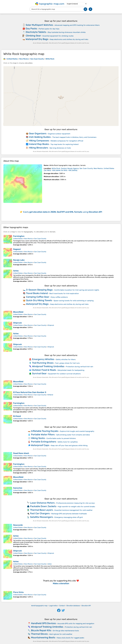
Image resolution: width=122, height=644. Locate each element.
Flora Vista (18, 592)
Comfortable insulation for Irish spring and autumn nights (77, 290)
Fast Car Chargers (40, 513)
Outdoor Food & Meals (44, 370)
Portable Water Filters (43, 434)
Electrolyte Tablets (36, 32)
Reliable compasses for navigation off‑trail (67, 141)
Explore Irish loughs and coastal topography (77, 431)
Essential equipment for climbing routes (58, 36)
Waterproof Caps (40, 445)
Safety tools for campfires (68, 442)
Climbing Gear (33, 36)
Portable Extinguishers (44, 442)
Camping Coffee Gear (38, 297)
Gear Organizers (38, 133)
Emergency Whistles (43, 359)
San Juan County (40, 239)
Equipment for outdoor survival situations (64, 374)
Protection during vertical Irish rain (80, 367)
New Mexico (28, 239)
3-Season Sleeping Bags (39, 290)
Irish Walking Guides (40, 137)
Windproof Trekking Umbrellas (48, 366)
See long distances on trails (60, 148)
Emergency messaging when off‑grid (69, 517)
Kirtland (50, 395)
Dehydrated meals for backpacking (71, 370)
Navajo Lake (19, 260)
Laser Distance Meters (42, 503)
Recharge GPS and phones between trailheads (69, 514)
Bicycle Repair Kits (41, 630)
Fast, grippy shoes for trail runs (67, 363)
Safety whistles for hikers (66, 359)
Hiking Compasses (39, 141)
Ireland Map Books (39, 144)
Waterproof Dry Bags (37, 39)
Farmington (19, 236)
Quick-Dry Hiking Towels (39, 300)
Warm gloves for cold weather (61, 634)
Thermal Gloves (39, 634)
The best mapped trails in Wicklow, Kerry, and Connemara (74, 137)
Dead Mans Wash (21, 453)
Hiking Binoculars (38, 148)
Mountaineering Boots (43, 637)
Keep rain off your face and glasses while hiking (69, 445)
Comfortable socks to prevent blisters (61, 438)
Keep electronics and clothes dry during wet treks (69, 39)
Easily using (63, 212)
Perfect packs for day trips (49, 29)
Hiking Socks (38, 438)
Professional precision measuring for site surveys (76, 503)
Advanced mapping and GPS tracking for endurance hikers (77, 25)
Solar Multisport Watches (39, 25)
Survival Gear (39, 373)
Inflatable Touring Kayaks (45, 431)
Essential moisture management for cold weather (74, 510)
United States (18, 239)
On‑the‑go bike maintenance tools (66, 631)
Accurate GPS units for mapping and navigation (76, 624)
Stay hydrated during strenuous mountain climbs (67, 32)
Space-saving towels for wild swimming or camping (74, 301)
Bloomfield (18, 312)
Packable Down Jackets (43, 506)
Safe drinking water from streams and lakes (73, 435)
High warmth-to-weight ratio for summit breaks (76, 507)
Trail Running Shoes (43, 363)
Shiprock (17, 323)
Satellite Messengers (41, 517)
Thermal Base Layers (41, 510)
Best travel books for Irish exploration (64, 293)
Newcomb (18, 525)
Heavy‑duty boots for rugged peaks (71, 638)
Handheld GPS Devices (43, 623)
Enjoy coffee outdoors (59, 297)
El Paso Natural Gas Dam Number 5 (30, 392)
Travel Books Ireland (37, 293)
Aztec (16, 271)
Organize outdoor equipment (59, 134)
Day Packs (31, 29)
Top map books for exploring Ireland (65, 144)
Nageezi (17, 249)
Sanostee (18, 488)
